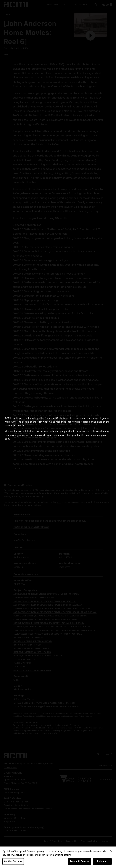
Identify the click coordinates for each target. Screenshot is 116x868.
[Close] (111, 852)
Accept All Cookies (79, 862)
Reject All (102, 862)
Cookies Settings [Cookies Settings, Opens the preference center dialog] (13, 862)
